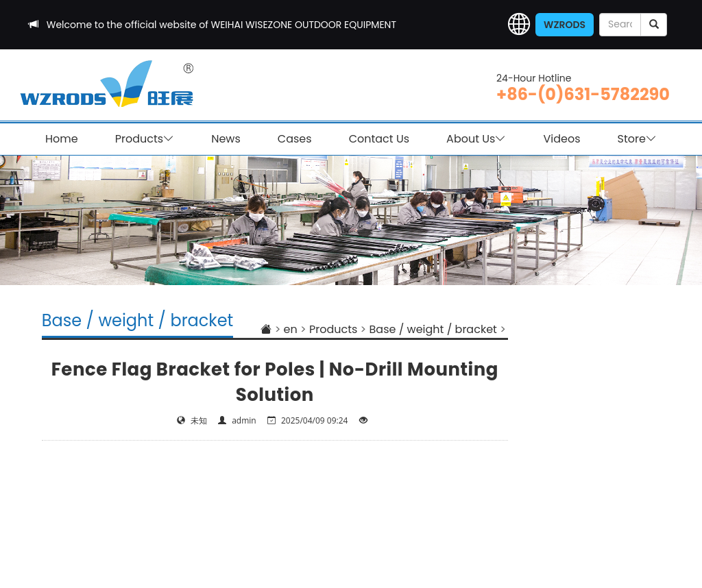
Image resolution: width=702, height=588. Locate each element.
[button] (519, 25)
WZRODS (565, 25)
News (226, 139)
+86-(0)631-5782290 (583, 94)
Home (62, 139)
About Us (476, 139)
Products (145, 139)
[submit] (654, 25)
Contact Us (379, 139)
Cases (295, 139)
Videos (561, 139)
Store (637, 139)
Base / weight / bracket (433, 329)
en (291, 329)
